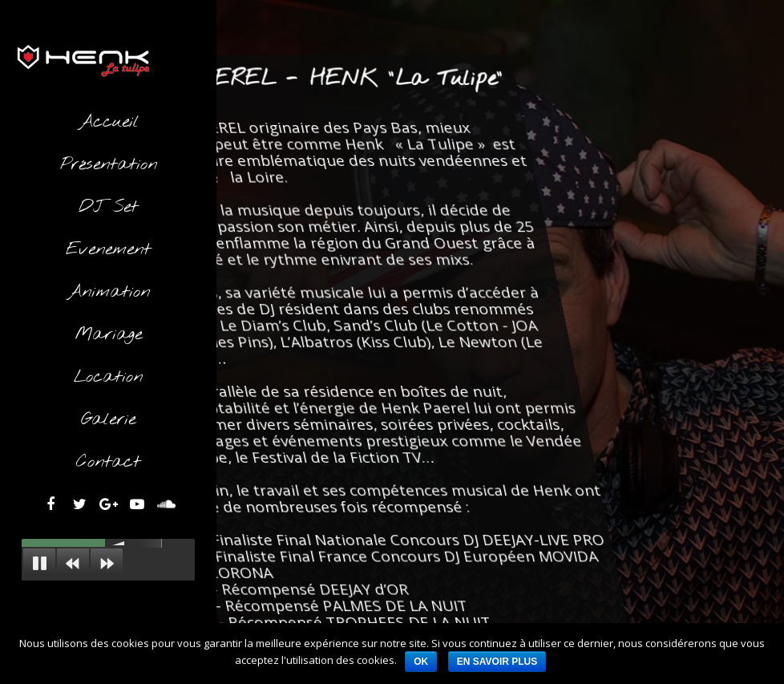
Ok (421, 662)
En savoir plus (497, 662)
